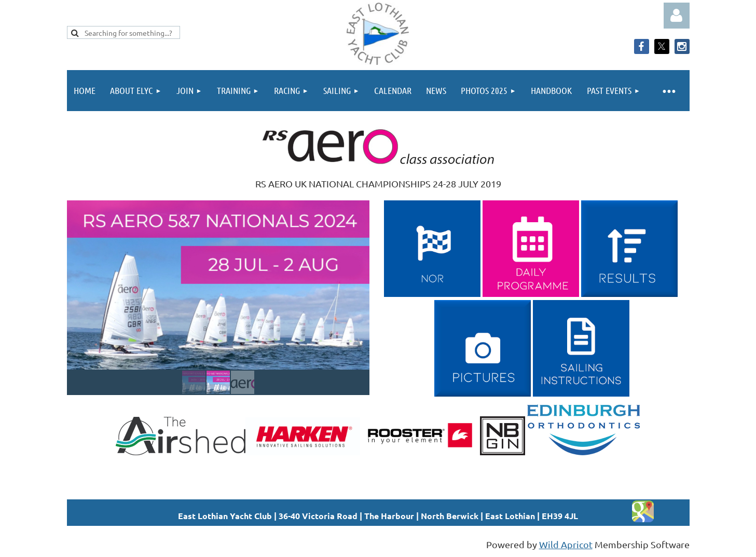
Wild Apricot (566, 544)
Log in (677, 16)
